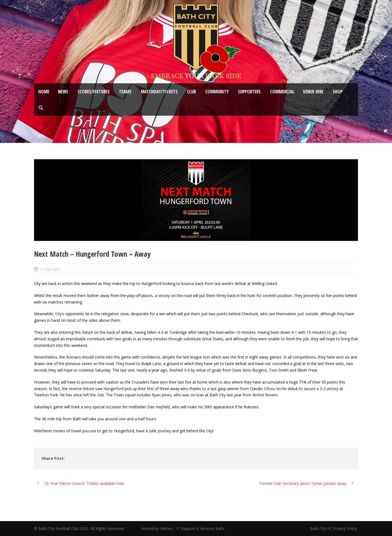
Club (192, 92)
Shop (338, 92)
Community (217, 92)
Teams (125, 92)
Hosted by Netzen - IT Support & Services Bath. (183, 529)
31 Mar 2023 (50, 269)
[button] (41, 108)
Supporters (249, 92)
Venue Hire (313, 92)
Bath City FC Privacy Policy (334, 529)
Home (44, 92)
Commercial (282, 92)
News (63, 92)
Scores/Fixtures (94, 92)
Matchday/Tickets (159, 92)
